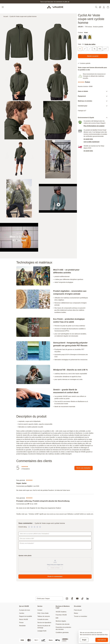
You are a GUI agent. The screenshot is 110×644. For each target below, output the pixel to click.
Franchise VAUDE (61, 615)
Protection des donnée (63, 624)
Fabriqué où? (82, 111)
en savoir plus (88, 139)
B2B (57, 618)
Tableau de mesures (44, 616)
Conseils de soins (43, 619)
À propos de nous (25, 610)
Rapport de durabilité (26, 616)
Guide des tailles (90, 44)
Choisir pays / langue (43, 598)
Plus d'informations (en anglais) (94, 126)
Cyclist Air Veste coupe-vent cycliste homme (23, 16)
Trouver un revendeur (81, 616)
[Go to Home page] (55, 7)
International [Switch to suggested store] (102, 640)
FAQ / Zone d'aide (43, 613)
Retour (76, 613)
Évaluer (88, 82)
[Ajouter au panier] (93, 56)
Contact (40, 610)
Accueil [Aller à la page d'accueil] (6, 16)
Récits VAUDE (24, 619)
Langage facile (42, 631)
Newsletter (22, 626)
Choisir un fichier (55, 568)
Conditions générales (62, 632)
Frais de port (78, 610)
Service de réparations (44, 623)
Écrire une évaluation (84, 468)
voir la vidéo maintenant (91, 142)
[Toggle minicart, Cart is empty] (108, 7)
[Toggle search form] (96, 7)
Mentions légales (61, 621)
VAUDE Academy (61, 612)
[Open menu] (3, 7)
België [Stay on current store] (84, 640)
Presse (21, 623)
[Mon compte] (104, 7)
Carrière (22, 613)
